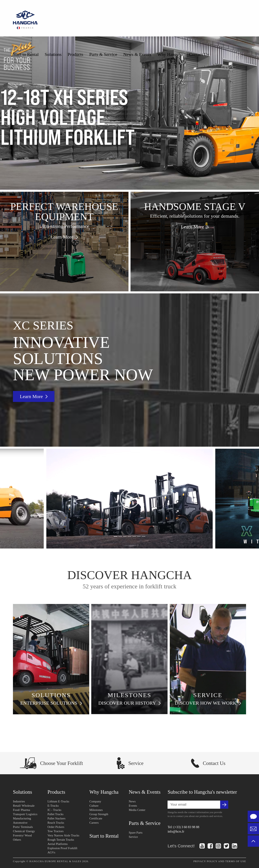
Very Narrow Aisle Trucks (63, 835)
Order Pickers (56, 827)
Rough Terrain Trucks (61, 840)
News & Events (137, 54)
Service (133, 837)
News (132, 801)
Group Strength (99, 814)
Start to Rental (26, 54)
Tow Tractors (56, 831)
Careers (94, 823)
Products (75, 54)
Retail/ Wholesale (24, 806)
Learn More (64, 237)
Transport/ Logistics (25, 814)
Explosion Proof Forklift (63, 848)
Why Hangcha (170, 54)
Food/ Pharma (22, 810)
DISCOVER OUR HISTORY (129, 703)
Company (95, 801)
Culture (94, 806)
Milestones (96, 810)
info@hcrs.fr (176, 831)
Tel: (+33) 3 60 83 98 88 (183, 827)
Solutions (53, 54)
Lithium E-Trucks (58, 801)
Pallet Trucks (56, 814)
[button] (9, 113)
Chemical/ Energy (24, 831)
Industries (19, 801)
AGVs (51, 852)
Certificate (96, 818)
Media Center (137, 810)
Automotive (20, 823)
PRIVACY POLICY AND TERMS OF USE (220, 861)
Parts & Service (103, 54)
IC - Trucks (54, 810)
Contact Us (199, 54)
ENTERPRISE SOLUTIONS (51, 703)
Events (133, 806)
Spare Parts (136, 833)
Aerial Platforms (58, 844)
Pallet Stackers (57, 818)
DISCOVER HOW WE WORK (208, 703)
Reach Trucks (56, 823)
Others (17, 840)
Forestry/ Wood (22, 835)
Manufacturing (22, 818)
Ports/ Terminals (23, 827)
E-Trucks (53, 806)
